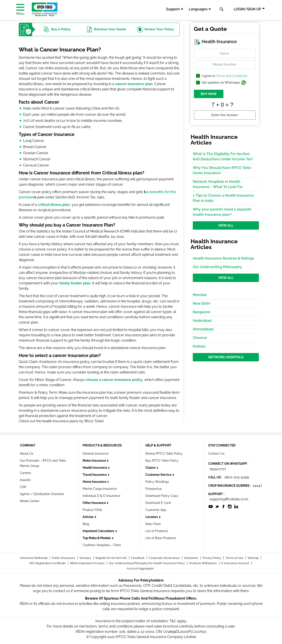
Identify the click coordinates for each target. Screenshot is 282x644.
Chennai (200, 338)
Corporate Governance (165, 558)
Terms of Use (235, 558)
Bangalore (202, 312)
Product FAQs (92, 510)
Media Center (30, 501)
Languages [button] (198, 9)
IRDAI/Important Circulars (88, 563)
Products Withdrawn (203, 563)
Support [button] (173, 9)
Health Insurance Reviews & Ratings (223, 258)
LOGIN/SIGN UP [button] (247, 9)
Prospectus (154, 489)
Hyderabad (202, 321)
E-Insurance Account (236, 563)
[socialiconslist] (211, 506)
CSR (23, 487)
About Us (27, 454)
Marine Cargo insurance (100, 489)
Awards (25, 480)
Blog (86, 524)
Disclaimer (192, 558)
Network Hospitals (226, 357)
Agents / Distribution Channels (42, 494)
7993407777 (218, 469)
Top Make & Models (97, 538)
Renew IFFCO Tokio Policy (164, 454)
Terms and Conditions (232, 76)
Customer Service (159, 475)
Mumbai (200, 295)
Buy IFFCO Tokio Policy (162, 461)
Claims (151, 468)
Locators (152, 517)
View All (226, 225)
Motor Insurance (95, 461)
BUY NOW (209, 94)
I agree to (224, 76)
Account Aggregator (140, 568)
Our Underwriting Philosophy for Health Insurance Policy (147, 563)
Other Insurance (95, 503)
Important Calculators (99, 531)
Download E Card (158, 503)
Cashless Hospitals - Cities (102, 545)
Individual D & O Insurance (101, 496)
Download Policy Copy (162, 496)
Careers (25, 473)
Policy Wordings (157, 482)
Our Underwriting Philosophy (217, 267)
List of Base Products (161, 538)
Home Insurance (95, 482)
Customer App (156, 510)
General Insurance (96, 454)
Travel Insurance (95, 475)
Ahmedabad (203, 329)
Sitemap (253, 558)
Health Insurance (95, 468)
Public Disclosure (64, 558)
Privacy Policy (212, 558)
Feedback (138, 558)
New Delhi (201, 303)
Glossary (86, 558)
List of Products (157, 531)
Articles (88, 517)
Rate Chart (153, 524)
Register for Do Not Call (111, 558)
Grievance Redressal (34, 558)
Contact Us (216, 454)
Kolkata (199, 346)
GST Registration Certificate (48, 563)
